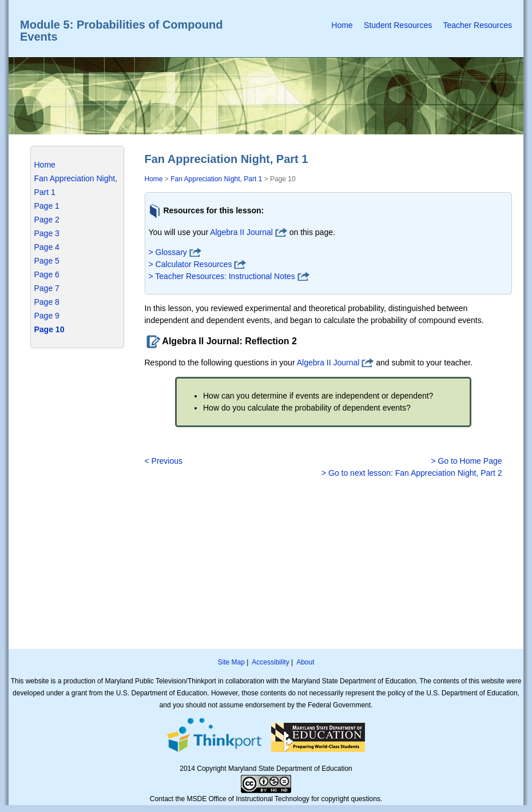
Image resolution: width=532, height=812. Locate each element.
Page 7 (47, 288)
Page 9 (47, 316)
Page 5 (47, 261)
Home (342, 25)
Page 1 (47, 206)
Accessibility (270, 662)
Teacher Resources (477, 25)
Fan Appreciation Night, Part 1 (216, 179)
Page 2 (47, 220)
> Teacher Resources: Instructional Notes (222, 276)
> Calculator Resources (190, 264)
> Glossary (168, 252)
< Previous (164, 461)
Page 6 (47, 274)
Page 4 (47, 247)
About (305, 662)
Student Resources (398, 25)
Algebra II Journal (241, 232)
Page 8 (47, 302)
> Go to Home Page (466, 461)
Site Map (231, 662)
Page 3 (47, 233)
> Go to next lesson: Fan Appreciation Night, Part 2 (412, 473)
